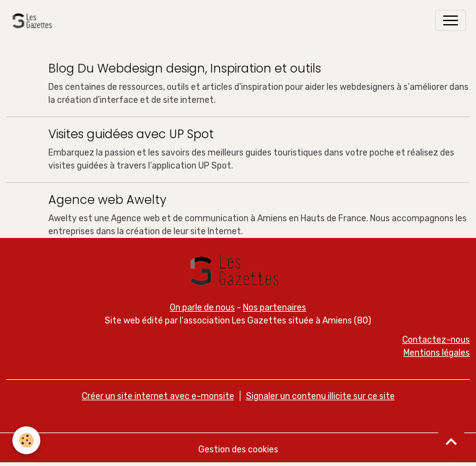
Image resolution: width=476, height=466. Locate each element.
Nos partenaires (275, 308)
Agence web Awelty (107, 200)
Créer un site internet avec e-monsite (158, 396)
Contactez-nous (436, 340)
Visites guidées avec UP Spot (131, 134)
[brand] (34, 20)
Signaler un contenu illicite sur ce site (320, 396)
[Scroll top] (451, 441)
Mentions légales (437, 353)
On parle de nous (202, 308)
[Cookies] (26, 440)
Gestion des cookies (238, 450)
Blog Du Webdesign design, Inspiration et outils (185, 68)
